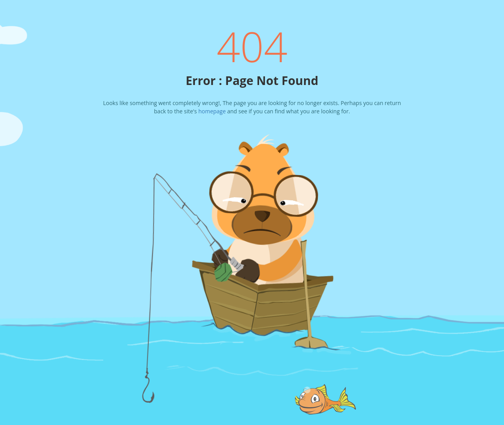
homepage (212, 111)
